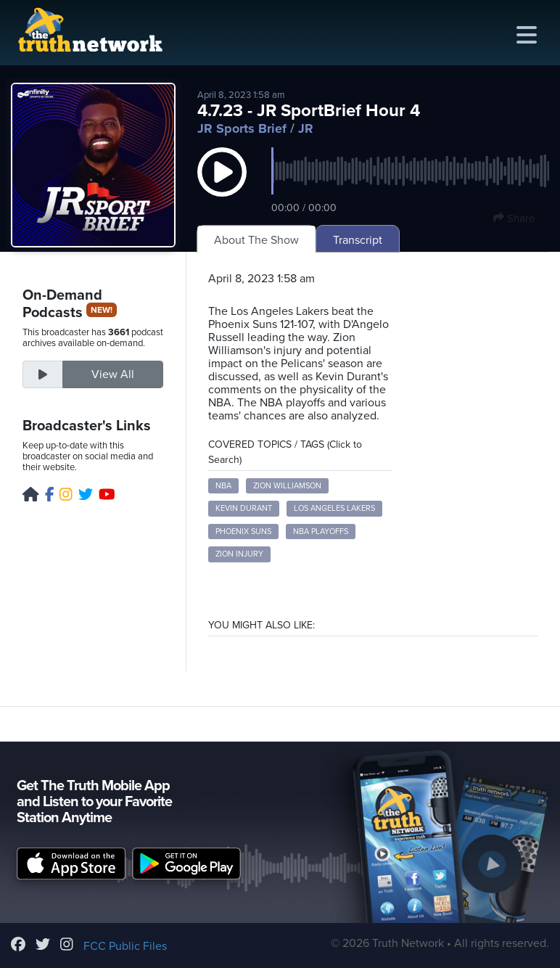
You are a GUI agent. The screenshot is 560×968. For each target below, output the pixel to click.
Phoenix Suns (243, 532)
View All (113, 374)
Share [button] (514, 218)
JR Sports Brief (242, 128)
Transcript (358, 240)
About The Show (256, 240)
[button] (222, 186)
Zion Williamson (287, 486)
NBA (223, 486)
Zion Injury (239, 554)
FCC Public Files (125, 946)
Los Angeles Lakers (334, 508)
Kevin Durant (244, 508)
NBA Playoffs (321, 532)
